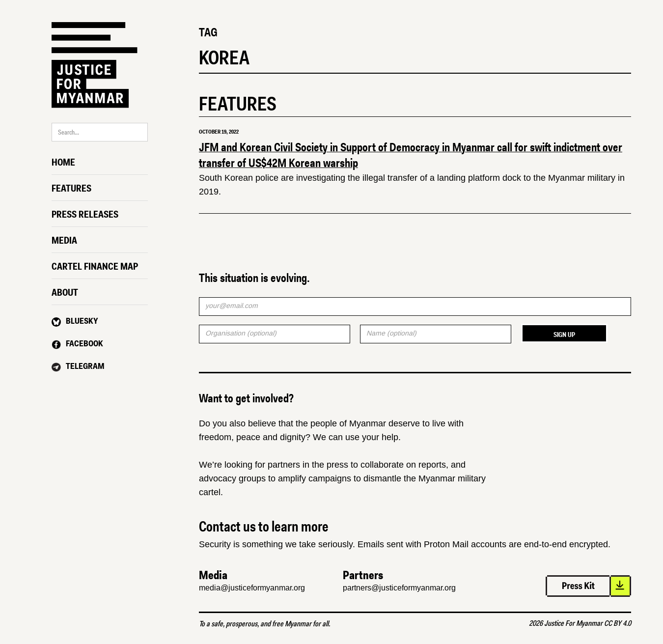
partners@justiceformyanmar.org (399, 588)
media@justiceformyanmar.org (252, 588)
